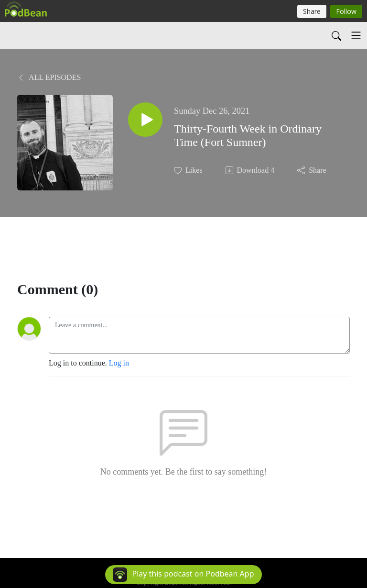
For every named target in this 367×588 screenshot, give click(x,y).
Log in (119, 363)
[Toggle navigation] (356, 35)
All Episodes (49, 77)
